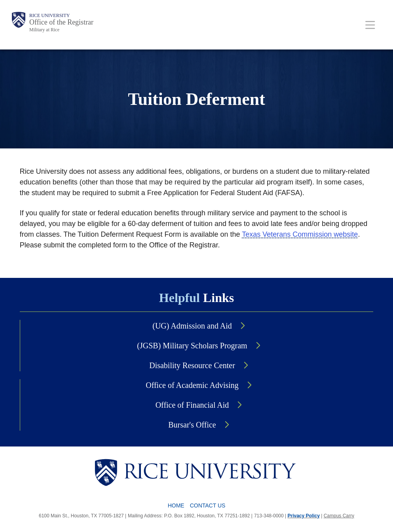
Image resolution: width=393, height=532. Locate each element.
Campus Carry (339, 516)
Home (176, 505)
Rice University (49, 15)
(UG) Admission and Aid (192, 326)
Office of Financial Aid (192, 405)
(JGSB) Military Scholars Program (192, 346)
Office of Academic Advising (192, 385)
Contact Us (208, 505)
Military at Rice (44, 30)
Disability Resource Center (192, 365)
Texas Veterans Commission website (300, 234)
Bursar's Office (192, 425)
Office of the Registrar (61, 22)
